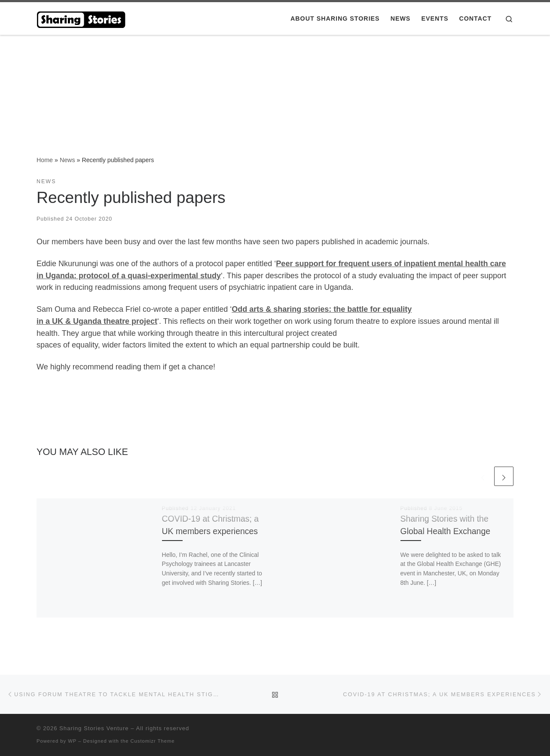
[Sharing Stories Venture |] (81, 18)
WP (72, 741)
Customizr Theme (153, 741)
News (67, 160)
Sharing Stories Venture (94, 728)
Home (45, 160)
